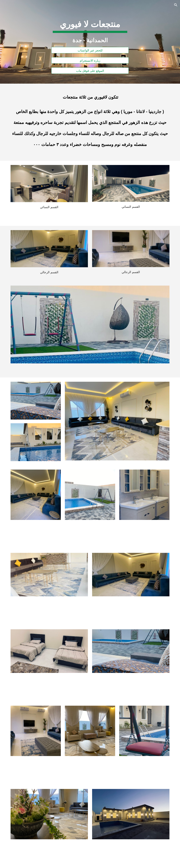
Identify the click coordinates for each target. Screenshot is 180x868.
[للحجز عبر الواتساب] (90, 50)
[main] (90, 28)
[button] (176, 5)
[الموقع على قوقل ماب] (90, 71)
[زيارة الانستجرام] (90, 60)
